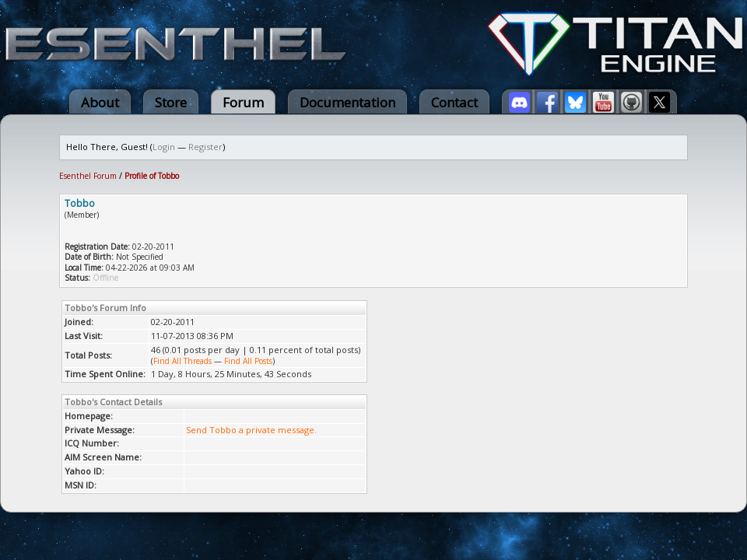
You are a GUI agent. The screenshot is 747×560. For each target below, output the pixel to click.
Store (171, 102)
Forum (243, 102)
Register (205, 147)
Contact (454, 102)
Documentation (347, 102)
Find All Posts (248, 361)
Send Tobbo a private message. (251, 430)
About (100, 102)
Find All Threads (182, 361)
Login (164, 147)
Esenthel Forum (88, 176)
